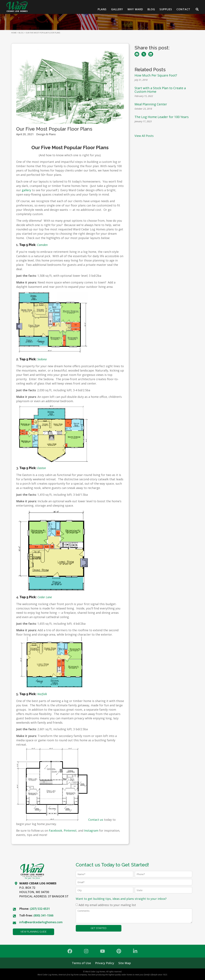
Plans (102, 9)
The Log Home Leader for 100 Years (162, 117)
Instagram (91, 830)
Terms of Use (81, 963)
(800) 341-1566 (43, 915)
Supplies (166, 9)
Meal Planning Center (151, 104)
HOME (14, 33)
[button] (137, 54)
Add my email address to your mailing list (107, 905)
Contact (183, 9)
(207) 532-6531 (40, 909)
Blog (151, 9)
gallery (26, 190)
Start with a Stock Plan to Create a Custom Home (160, 90)
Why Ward (135, 9)
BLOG (21, 33)
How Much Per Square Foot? (156, 75)
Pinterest (70, 830)
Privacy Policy (105, 963)
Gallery (117, 9)
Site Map (125, 963)
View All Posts (144, 136)
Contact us (96, 820)
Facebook (55, 830)
